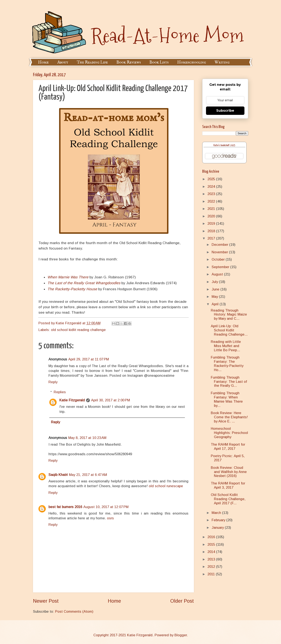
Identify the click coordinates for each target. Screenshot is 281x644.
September (221, 267)
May (215, 297)
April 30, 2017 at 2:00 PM (111, 400)
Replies (60, 392)
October (219, 259)
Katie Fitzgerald (72, 400)
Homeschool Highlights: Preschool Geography (229, 433)
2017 (212, 238)
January (218, 528)
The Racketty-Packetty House (72, 289)
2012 (212, 567)
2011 (212, 574)
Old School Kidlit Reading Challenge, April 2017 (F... (228, 499)
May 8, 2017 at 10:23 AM (87, 438)
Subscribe (225, 111)
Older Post (182, 601)
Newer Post (46, 601)
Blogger (181, 635)
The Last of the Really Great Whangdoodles (84, 283)
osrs (110, 518)
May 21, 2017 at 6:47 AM (88, 475)
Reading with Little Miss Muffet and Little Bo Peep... (226, 346)
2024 (212, 187)
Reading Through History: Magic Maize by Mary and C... (229, 315)
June (216, 289)
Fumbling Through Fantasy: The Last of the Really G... (229, 382)
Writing (222, 62)
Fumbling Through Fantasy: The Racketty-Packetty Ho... (227, 364)
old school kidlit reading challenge (78, 330)
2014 (212, 552)
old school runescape (166, 486)
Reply (53, 382)
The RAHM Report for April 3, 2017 (228, 485)
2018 (212, 231)
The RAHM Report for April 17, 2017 (228, 447)
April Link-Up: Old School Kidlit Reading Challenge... (229, 330)
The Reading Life (92, 62)
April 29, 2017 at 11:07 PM (89, 359)
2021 (212, 209)
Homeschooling (192, 62)
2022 (212, 201)
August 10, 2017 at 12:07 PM (106, 507)
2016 (212, 537)
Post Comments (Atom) (74, 612)
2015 (212, 544)
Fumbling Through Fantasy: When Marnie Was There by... (227, 399)
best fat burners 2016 (65, 507)
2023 (212, 194)
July (215, 282)
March (217, 513)
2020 (212, 216)
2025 (212, 179)
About (63, 62)
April (216, 304)
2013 (212, 559)
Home (43, 62)
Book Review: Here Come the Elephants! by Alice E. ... (229, 417)
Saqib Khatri (58, 475)
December (220, 245)
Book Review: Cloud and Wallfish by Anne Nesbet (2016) (229, 472)
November (220, 252)
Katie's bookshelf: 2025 (224, 145)
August (218, 274)
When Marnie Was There (68, 277)
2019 (212, 224)
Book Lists (159, 62)
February (219, 520)
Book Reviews (129, 62)
